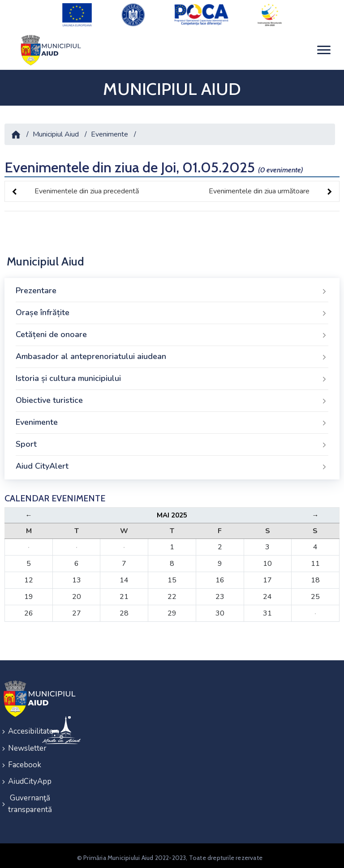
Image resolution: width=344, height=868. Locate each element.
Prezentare (172, 290)
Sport (172, 443)
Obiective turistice (172, 399)
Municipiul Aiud (56, 133)
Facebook (19, 762)
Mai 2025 (172, 514)
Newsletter (19, 746)
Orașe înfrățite (172, 312)
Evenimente (110, 133)
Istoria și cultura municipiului (172, 377)
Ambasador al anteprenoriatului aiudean (172, 355)
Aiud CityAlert (172, 465)
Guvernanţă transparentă (19, 800)
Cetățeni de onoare (172, 334)
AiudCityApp (19, 778)
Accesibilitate (19, 730)
